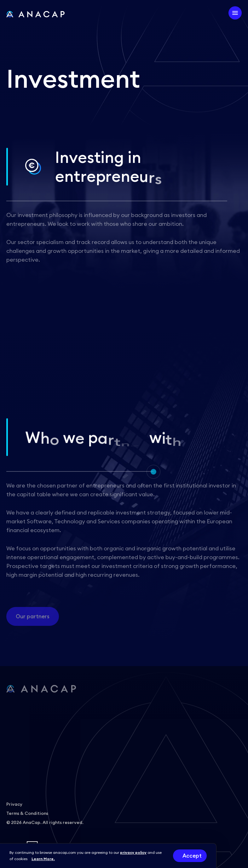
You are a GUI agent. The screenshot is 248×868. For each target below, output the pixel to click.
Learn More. (43, 859)
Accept (192, 856)
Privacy (14, 804)
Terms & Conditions (27, 813)
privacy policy (133, 852)
